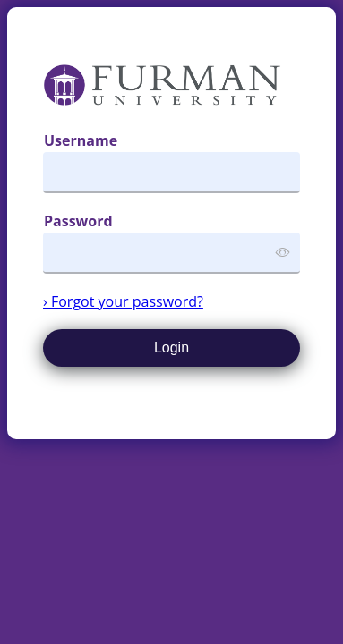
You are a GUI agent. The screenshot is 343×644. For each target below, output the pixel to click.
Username (81, 140)
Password (78, 221)
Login (171, 347)
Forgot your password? (123, 301)
